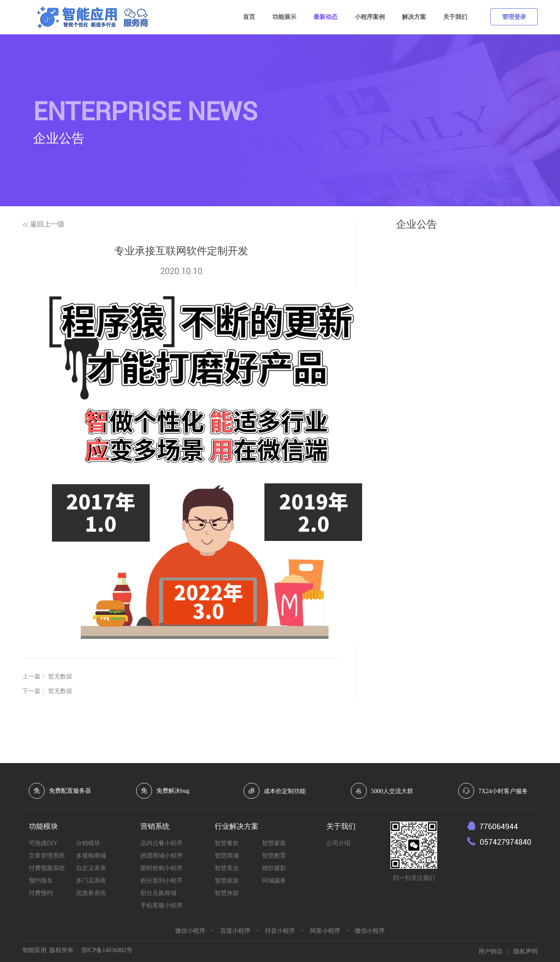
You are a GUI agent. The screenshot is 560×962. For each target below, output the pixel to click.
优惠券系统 (91, 893)
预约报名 (41, 881)
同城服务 (274, 881)
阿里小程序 (325, 931)
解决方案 (414, 17)
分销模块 (88, 843)
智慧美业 (227, 868)
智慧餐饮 (227, 843)
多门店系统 (91, 881)
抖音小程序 (280, 931)
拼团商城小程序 (161, 856)
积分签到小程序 (161, 881)
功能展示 (284, 17)
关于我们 (455, 17)
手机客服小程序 (161, 906)
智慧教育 (274, 856)
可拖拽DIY (43, 843)
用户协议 (490, 951)
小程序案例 (370, 17)
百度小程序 (235, 931)
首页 (249, 17)
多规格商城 (91, 856)
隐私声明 (526, 951)
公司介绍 (338, 843)
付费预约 (41, 893)
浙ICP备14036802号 (107, 950)
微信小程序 (190, 931)
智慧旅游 (227, 881)
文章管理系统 (47, 856)
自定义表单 (91, 868)
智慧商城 (227, 856)
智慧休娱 (227, 893)
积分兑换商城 (158, 893)
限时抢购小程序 (161, 868)
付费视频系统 (47, 868)
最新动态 (326, 17)
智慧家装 (274, 843)
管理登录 (514, 17)
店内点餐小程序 (161, 843)
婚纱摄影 (274, 868)
